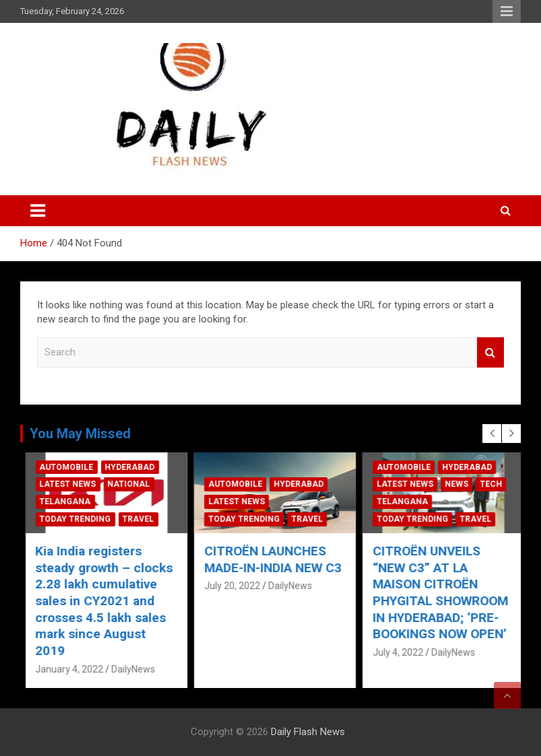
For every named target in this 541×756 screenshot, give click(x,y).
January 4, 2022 (65, 619)
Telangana (230, 502)
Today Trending (71, 519)
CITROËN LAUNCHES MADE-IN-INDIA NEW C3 (437, 559)
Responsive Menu (507, 11)
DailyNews (129, 619)
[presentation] (492, 434)
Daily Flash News (308, 732)
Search (490, 352)
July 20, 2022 (396, 586)
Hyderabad (125, 484)
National (293, 484)
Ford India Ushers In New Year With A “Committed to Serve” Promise (96, 576)
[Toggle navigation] (38, 211)
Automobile (62, 484)
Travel (134, 519)
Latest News (63, 502)
